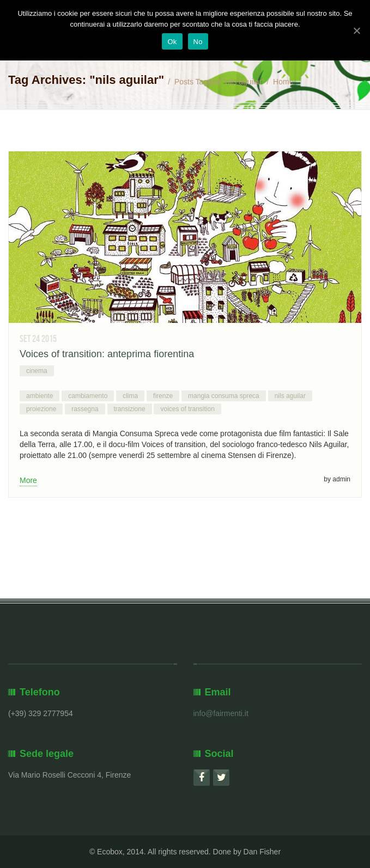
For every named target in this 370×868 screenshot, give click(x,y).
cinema (37, 371)
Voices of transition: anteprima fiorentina (107, 354)
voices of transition (187, 409)
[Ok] (356, 30)
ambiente (40, 396)
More (28, 480)
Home (283, 82)
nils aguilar (290, 396)
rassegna (85, 409)
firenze (163, 396)
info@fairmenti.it (221, 713)
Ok (172, 42)
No (198, 42)
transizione (130, 409)
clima (130, 396)
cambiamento (88, 396)
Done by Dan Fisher (247, 852)
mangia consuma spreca (224, 396)
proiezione (41, 409)
